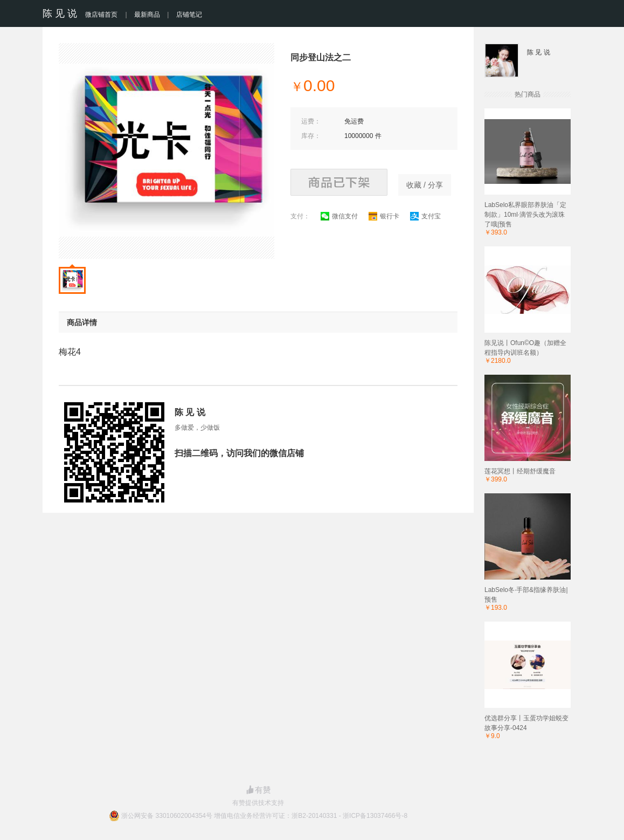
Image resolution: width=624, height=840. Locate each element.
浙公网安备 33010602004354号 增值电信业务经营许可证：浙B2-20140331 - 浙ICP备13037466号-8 (264, 816)
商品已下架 (339, 182)
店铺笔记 (189, 15)
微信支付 (339, 216)
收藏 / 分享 (425, 185)
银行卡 (384, 216)
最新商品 (147, 15)
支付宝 (425, 216)
